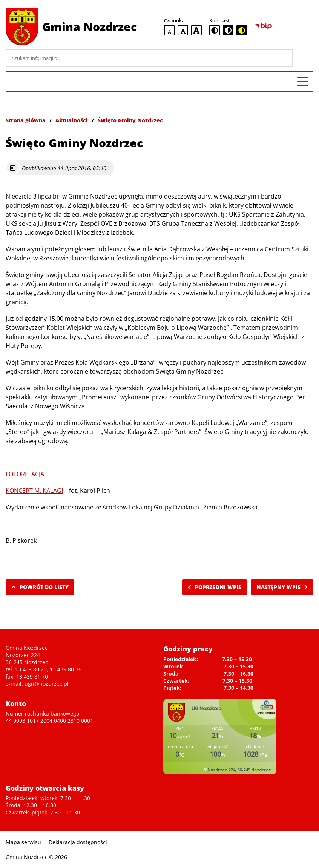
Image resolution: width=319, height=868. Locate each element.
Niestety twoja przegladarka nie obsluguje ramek (220, 737)
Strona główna (26, 120)
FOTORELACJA (25, 474)
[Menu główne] (303, 82)
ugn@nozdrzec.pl (47, 684)
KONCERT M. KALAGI (34, 491)
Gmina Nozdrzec (90, 27)
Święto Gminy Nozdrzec (130, 120)
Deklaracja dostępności (78, 842)
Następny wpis (282, 587)
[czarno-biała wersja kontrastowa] (228, 30)
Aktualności (72, 120)
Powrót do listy (40, 587)
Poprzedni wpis (215, 587)
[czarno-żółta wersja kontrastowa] (242, 30)
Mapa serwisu (23, 842)
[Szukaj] (304, 58)
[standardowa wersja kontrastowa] (215, 30)
